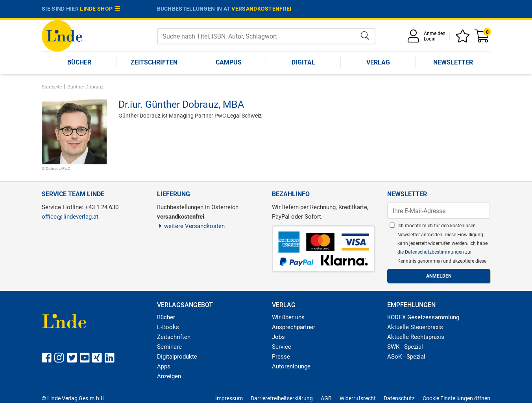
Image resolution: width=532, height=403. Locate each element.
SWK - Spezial (405, 347)
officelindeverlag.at (70, 217)
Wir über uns (288, 317)
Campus (229, 62)
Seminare (169, 347)
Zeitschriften (154, 62)
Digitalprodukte (177, 357)
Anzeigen (169, 376)
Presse (281, 357)
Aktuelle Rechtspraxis (416, 337)
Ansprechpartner (294, 327)
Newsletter (453, 62)
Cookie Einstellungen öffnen (456, 398)
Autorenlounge (291, 366)
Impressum (229, 398)
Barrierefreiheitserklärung (282, 398)
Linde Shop (100, 9)
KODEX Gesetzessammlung (423, 317)
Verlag (378, 62)
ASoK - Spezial (406, 357)
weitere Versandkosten (191, 226)
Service (282, 347)
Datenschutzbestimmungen (435, 252)
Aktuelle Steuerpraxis (415, 327)
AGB (326, 398)
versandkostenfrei (261, 9)
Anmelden (435, 33)
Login (430, 39)
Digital (303, 62)
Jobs (278, 337)
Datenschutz (399, 398)
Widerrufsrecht (358, 398)
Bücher (79, 62)
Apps (164, 366)
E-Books (168, 327)
